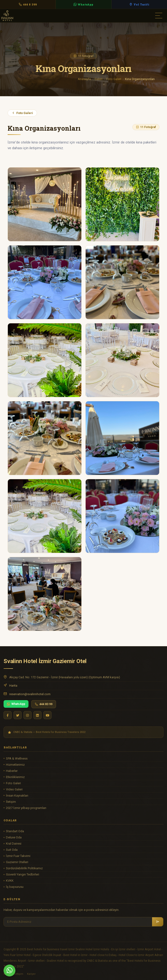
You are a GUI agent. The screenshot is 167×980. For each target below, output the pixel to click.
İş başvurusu (15, 887)
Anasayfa (84, 79)
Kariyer (31, 974)
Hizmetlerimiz (15, 765)
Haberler (12, 771)
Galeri (99, 79)
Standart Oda (15, 831)
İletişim (11, 802)
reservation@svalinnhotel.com (30, 694)
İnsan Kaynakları (17, 796)
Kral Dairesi (14, 844)
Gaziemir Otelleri (17, 862)
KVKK (10, 881)
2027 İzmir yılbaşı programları (26, 808)
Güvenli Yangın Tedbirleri (23, 874)
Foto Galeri (114, 79)
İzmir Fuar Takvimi (18, 856)
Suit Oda (12, 850)
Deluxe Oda (14, 837)
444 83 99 (44, 704)
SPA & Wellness (17, 758)
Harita (13, 686)
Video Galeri (14, 789)
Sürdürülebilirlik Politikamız (24, 868)
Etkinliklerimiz (15, 777)
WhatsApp (16, 704)
